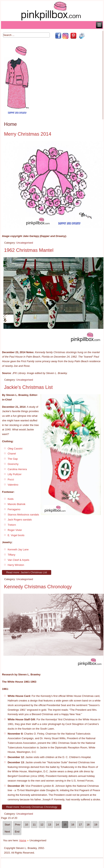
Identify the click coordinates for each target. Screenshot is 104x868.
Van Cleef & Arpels (18, 560)
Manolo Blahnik (16, 504)
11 (34, 825)
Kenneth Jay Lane (18, 549)
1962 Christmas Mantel (29, 250)
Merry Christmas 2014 (28, 134)
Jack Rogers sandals (20, 520)
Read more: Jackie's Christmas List (26, 572)
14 (57, 825)
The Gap (13, 459)
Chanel (12, 454)
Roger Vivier (15, 530)
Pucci (11, 479)
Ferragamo (14, 509)
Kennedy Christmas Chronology (38, 587)
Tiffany (11, 555)
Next (7, 832)
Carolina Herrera (17, 469)
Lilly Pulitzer (14, 474)
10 (26, 825)
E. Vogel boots (16, 535)
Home (23, 840)
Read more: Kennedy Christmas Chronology (32, 807)
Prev (18, 825)
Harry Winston (16, 565)
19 (96, 825)
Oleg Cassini (15, 449)
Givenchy (13, 464)
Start (7, 825)
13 (50, 825)
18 (88, 825)
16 (73, 825)
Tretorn (12, 525)
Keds (11, 499)
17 (80, 825)
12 (42, 825)
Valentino (13, 485)
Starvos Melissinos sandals (23, 515)
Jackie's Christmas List (28, 387)
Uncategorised (25, 243)
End (17, 832)
